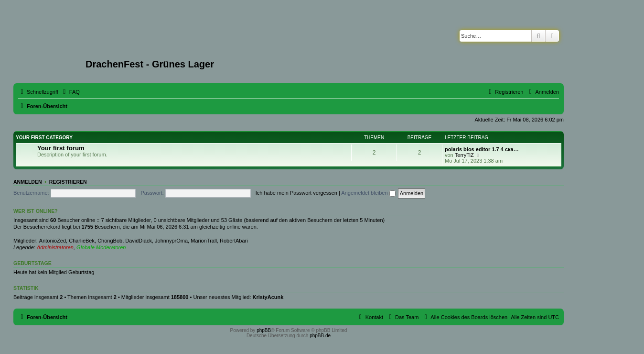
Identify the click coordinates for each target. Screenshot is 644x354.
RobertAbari (234, 241)
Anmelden (28, 182)
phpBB (264, 330)
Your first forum (61, 148)
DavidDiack (139, 241)
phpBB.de (320, 336)
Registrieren (68, 182)
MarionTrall (204, 241)
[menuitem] (70, 92)
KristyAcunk (268, 297)
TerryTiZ (464, 155)
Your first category (44, 138)
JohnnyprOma (171, 241)
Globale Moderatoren (101, 247)
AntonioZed (53, 241)
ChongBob (110, 241)
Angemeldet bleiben (368, 193)
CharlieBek (82, 241)
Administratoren (55, 247)
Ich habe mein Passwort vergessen (296, 193)
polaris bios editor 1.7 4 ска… (482, 149)
